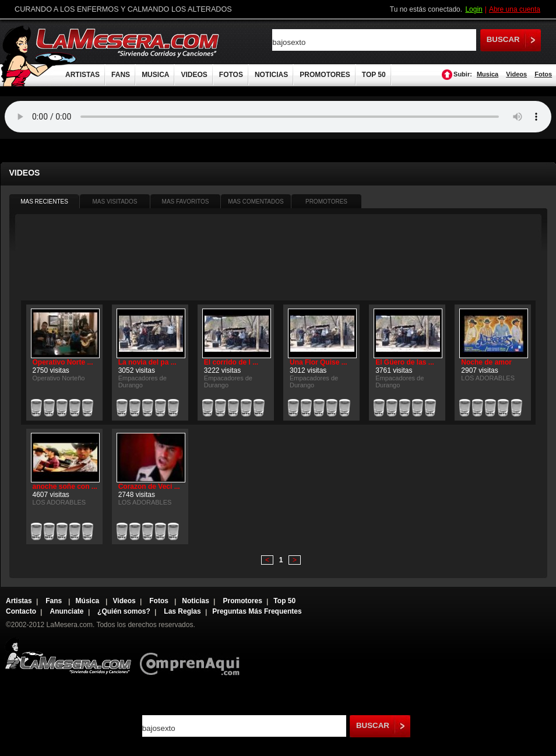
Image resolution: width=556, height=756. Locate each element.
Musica (488, 74)
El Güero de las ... (405, 362)
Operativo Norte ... (63, 362)
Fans (54, 601)
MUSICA (155, 75)
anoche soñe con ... (65, 487)
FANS (121, 75)
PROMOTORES (325, 75)
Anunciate (67, 611)
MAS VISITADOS (115, 202)
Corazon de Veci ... (149, 487)
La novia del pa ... (147, 362)
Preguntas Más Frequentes (257, 611)
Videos (516, 74)
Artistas (19, 601)
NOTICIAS (271, 75)
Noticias (196, 601)
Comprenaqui (193, 656)
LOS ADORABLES (488, 378)
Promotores (242, 601)
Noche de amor (486, 362)
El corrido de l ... (231, 362)
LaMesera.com (128, 42)
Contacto (21, 611)
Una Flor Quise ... (319, 362)
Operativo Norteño (59, 378)
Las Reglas (182, 611)
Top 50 (284, 601)
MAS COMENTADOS (256, 202)
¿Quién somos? (124, 611)
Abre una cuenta (515, 9)
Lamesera (68, 656)
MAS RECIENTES (44, 202)
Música (89, 601)
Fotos (543, 74)
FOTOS (231, 75)
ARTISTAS (82, 75)
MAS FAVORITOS (186, 202)
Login (474, 9)
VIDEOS (194, 75)
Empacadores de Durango (142, 381)
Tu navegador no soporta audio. (278, 117)
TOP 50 (374, 75)
